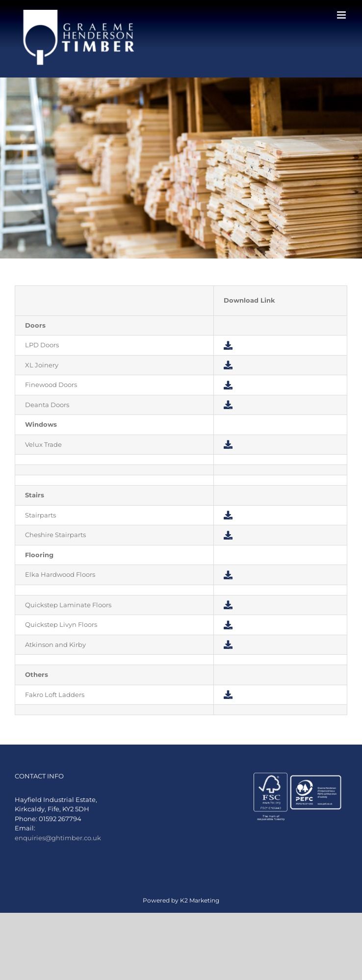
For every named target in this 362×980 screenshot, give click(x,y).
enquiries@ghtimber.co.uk (58, 838)
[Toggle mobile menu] (342, 15)
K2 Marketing (200, 900)
